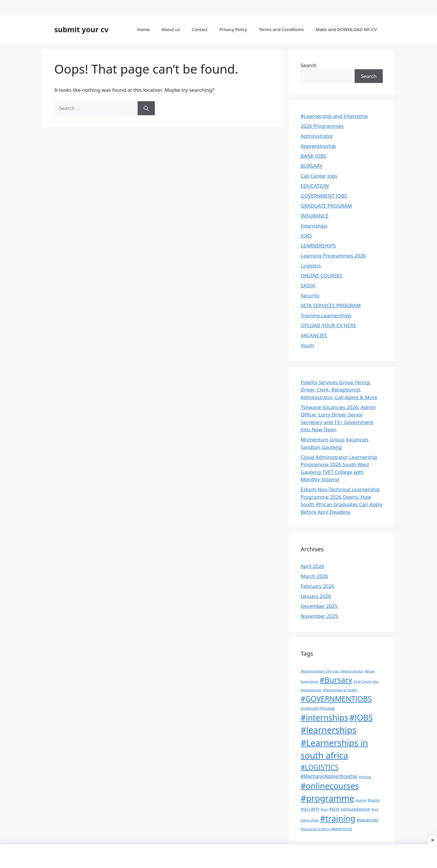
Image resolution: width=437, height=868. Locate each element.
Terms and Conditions (281, 29)
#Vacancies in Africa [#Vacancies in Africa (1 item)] (315, 829)
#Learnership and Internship (334, 116)
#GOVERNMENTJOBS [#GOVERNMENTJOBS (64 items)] (336, 699)
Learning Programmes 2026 (333, 256)
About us (171, 29)
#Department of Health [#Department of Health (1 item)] (340, 690)
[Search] (146, 108)
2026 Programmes (322, 126)
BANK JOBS (314, 156)
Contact (199, 29)
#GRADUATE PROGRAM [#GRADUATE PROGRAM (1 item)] (318, 708)
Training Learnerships (326, 315)
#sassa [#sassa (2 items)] (374, 800)
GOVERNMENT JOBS (324, 196)
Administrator (317, 136)
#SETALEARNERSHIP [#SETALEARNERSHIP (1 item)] (356, 809)
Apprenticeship (318, 146)
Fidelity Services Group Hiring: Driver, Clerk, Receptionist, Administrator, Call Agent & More (339, 390)
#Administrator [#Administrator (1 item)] (352, 671)
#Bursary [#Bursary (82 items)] (336, 680)
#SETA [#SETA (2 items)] (335, 809)
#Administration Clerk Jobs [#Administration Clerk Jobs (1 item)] (320, 671)
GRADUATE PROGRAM (326, 206)
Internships (314, 226)
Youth (307, 345)
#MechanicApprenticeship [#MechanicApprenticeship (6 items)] (329, 776)
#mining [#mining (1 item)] (365, 777)
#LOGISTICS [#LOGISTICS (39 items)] (320, 767)
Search (309, 65)
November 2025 (319, 616)
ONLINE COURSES (321, 276)
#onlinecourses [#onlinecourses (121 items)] (330, 786)
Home (144, 29)
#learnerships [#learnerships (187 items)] (328, 730)
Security (310, 295)
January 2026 (316, 596)
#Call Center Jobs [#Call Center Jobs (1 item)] (366, 681)
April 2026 (312, 566)
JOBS (306, 236)
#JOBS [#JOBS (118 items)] (361, 717)
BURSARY (311, 166)
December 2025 (319, 606)
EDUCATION (315, 186)
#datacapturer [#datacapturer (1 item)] (311, 690)
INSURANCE (315, 216)
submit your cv (81, 29)
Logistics (311, 266)
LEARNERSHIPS (318, 246)
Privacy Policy (233, 29)
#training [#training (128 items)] (338, 818)
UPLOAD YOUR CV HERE (328, 325)
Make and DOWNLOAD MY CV (346, 29)
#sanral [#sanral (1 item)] (361, 800)
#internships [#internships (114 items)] (324, 717)
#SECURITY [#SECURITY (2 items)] (310, 809)
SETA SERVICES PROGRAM (331, 305)
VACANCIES (314, 335)
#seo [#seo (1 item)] (324, 809)
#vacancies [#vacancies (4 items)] (367, 820)
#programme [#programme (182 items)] (327, 798)
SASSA (308, 285)
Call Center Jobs (319, 176)
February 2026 (317, 586)
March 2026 (314, 576)
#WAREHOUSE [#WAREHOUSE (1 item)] (342, 829)
